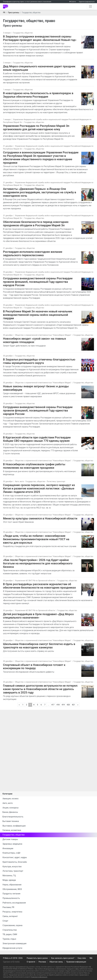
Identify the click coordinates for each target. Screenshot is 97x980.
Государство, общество (23, 33)
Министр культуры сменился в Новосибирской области (40, 518)
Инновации (8, 848)
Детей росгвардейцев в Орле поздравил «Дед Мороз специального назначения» (38, 616)
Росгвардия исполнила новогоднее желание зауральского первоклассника (33, 253)
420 (68, 705)
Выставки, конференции (14, 826)
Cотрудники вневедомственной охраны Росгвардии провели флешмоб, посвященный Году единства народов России (38, 282)
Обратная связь (56, 962)
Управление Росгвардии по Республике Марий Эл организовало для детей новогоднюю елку (36, 128)
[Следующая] (78, 705)
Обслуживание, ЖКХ (12, 889)
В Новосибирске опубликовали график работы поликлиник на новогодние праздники (34, 466)
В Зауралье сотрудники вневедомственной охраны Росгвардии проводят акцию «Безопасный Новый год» (40, 38)
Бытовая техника (11, 821)
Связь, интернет (10, 916)
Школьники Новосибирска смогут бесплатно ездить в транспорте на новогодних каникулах (39, 646)
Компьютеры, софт (11, 853)
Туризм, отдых (9, 939)
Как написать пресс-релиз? (63, 958)
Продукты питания (11, 894)
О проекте (31, 962)
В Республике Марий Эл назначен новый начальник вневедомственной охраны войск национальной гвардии (38, 315)
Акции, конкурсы (11, 808)
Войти (74, 2)
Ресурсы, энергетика (12, 912)
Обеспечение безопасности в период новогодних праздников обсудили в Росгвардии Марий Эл (36, 224)
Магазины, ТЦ (9, 876)
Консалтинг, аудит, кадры (15, 857)
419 (63, 705)
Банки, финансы (10, 812)
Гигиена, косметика (12, 830)
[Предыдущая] (19, 705)
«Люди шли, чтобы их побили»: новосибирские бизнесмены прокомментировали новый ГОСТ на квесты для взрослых (36, 539)
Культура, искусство (12, 867)
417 (53, 705)
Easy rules (82, 958)
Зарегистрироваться (87, 2)
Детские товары (10, 839)
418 (58, 705)
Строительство (10, 930)
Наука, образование (12, 885)
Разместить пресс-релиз (37, 958)
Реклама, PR (8, 907)
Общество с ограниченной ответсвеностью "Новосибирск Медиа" (43, 335)
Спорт (5, 921)
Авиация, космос (11, 799)
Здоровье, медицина (12, 844)
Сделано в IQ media (11, 962)
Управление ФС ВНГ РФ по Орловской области (35, 581)
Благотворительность (13, 817)
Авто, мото (19, 482)
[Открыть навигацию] (90, 6)
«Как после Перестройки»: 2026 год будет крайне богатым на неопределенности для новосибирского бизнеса (38, 563)
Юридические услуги (12, 948)
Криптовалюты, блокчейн (15, 862)
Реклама (42, 962)
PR (4, 13)
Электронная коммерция (14, 943)
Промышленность (11, 898)
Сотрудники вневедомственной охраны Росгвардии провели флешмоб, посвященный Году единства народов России (38, 410)
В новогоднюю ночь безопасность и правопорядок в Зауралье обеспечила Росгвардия (38, 95)
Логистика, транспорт (56, 482)
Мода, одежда (9, 880)
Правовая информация (76, 962)
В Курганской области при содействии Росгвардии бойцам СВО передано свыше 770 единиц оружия (37, 439)
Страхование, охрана (12, 925)
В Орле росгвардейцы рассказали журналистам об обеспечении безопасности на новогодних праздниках (39, 586)
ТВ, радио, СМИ (10, 934)
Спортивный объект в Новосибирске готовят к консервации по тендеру (34, 667)
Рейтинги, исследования (14, 903)
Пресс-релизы (14, 13)
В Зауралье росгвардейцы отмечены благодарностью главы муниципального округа (39, 361)
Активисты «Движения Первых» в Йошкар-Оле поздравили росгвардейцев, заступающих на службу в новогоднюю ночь (40, 192)
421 (73, 705)
